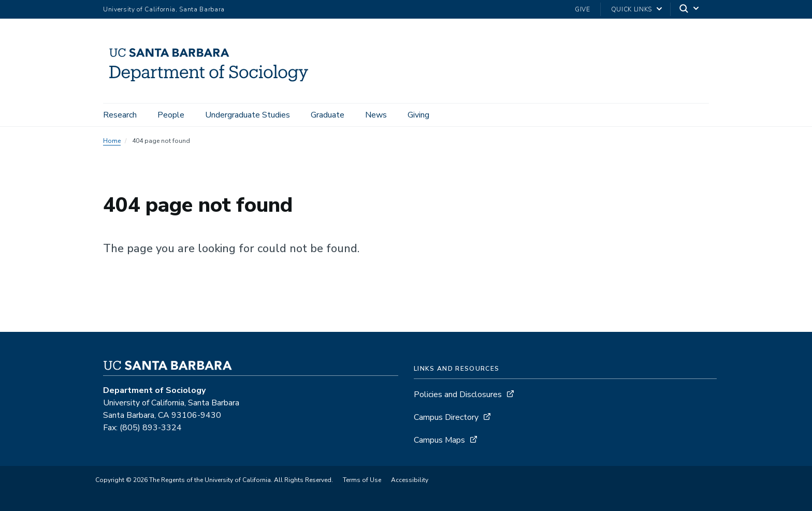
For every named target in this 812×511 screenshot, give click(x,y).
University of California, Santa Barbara (164, 9)
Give (583, 9)
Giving (418, 115)
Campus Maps (439, 440)
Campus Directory (446, 417)
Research (120, 115)
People (171, 115)
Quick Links (632, 9)
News (376, 115)
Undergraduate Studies (248, 115)
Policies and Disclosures (458, 395)
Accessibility (410, 480)
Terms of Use (362, 480)
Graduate (328, 115)
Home (112, 141)
